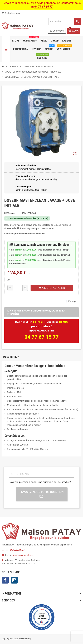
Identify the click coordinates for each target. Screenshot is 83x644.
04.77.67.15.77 (17, 550)
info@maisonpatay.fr (23, 555)
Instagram (14, 580)
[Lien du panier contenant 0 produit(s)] (74, 31)
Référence (9, 213)
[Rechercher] (65, 21)
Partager (71, 301)
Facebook (5, 580)
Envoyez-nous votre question (42, 494)
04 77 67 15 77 (43, 7)
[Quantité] (18, 288)
